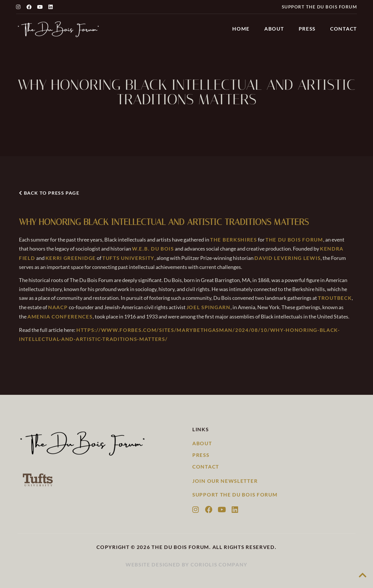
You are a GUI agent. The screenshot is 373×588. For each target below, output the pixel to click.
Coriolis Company (219, 565)
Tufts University (128, 258)
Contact (344, 29)
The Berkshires (234, 240)
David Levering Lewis (287, 258)
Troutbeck (335, 298)
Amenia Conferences (60, 317)
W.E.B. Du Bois (153, 249)
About (274, 29)
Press (307, 29)
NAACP (58, 307)
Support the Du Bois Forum (320, 7)
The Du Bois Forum (294, 240)
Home (241, 29)
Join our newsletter (225, 481)
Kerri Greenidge (71, 258)
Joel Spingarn (209, 307)
